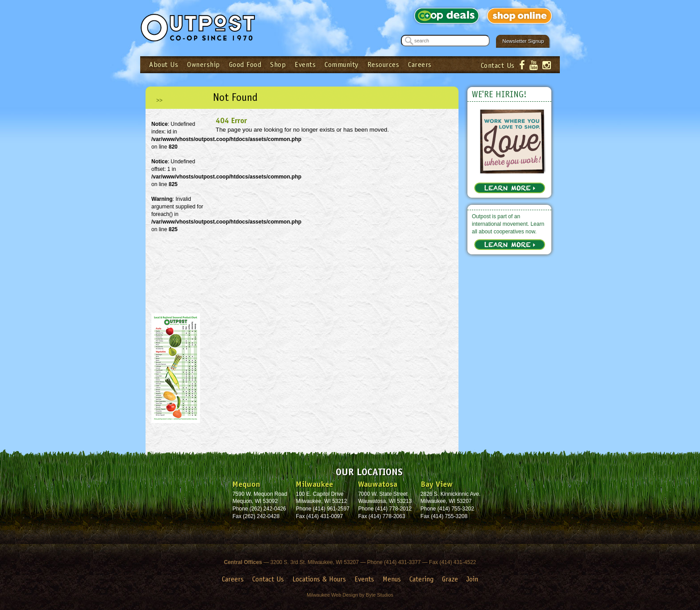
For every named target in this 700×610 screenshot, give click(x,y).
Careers (420, 64)
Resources (383, 64)
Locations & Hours (319, 579)
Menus (392, 579)
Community (342, 64)
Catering (421, 579)
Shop (278, 64)
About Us (164, 64)
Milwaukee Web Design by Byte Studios (350, 595)
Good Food (245, 64)
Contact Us (498, 65)
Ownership (204, 64)
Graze (450, 579)
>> (159, 100)
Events (305, 64)
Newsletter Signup (523, 41)
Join (472, 579)
